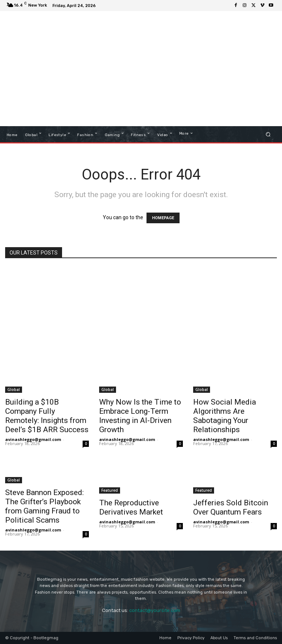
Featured (110, 490)
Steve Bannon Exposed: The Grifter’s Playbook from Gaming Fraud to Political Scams (44, 506)
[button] (268, 134)
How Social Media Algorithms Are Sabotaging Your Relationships (225, 416)
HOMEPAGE (163, 218)
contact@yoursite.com (155, 610)
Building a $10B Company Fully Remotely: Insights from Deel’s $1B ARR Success (47, 416)
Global (14, 389)
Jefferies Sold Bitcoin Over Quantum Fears (231, 507)
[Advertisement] (183, 70)
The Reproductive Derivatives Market (131, 507)
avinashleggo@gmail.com (33, 439)
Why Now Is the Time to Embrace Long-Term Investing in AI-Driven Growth (140, 416)
